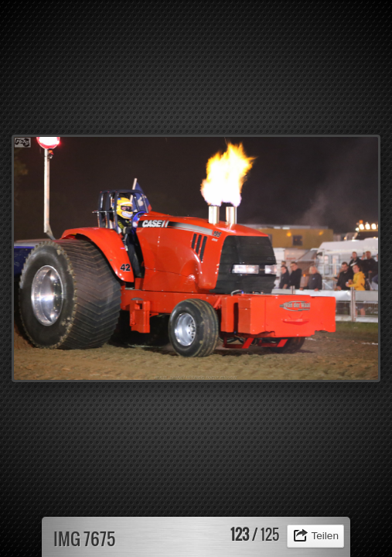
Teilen (325, 536)
